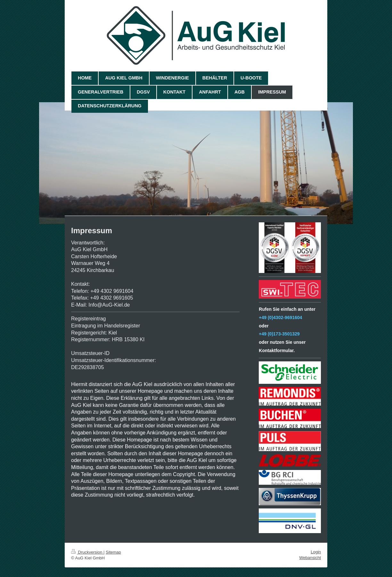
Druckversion (87, 552)
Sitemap (113, 552)
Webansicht (310, 558)
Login (316, 552)
